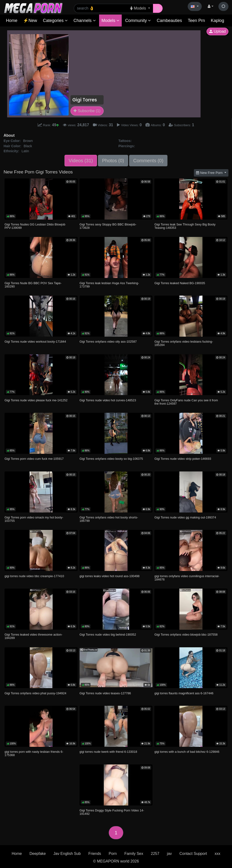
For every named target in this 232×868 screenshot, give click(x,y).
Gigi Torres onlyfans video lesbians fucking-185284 (184, 343)
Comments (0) (148, 161)
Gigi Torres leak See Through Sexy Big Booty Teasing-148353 (185, 226)
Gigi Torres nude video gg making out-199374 (185, 517)
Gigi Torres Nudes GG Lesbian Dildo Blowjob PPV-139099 (35, 226)
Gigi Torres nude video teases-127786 (105, 693)
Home (12, 21)
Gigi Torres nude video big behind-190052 (108, 635)
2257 (155, 854)
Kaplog (217, 21)
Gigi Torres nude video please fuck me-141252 (36, 400)
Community (138, 21)
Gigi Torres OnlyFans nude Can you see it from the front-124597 (186, 402)
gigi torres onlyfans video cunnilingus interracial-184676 (187, 578)
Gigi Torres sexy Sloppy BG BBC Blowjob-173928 (108, 226)
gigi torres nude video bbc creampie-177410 (34, 576)
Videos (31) (81, 161)
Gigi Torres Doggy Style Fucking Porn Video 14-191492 (112, 812)
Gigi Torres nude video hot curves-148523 (108, 400)
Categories (55, 21)
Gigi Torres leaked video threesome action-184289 (33, 636)
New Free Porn (210, 173)
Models (110, 21)
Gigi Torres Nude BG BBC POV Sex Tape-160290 (33, 285)
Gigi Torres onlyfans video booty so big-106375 (111, 459)
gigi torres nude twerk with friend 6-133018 (108, 752)
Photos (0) (113, 161)
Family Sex (134, 854)
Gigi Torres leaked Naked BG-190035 (180, 283)
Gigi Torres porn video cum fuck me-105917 (34, 459)
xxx (217, 854)
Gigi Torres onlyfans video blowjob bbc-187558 (186, 635)
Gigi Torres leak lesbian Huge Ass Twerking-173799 (109, 285)
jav (169, 854)
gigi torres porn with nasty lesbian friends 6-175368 (34, 753)
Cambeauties (169, 21)
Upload (217, 31)
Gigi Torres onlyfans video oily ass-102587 (108, 342)
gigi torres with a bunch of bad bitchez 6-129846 (187, 752)
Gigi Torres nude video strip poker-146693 (183, 459)
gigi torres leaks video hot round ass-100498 (110, 576)
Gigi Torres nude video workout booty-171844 (35, 342)
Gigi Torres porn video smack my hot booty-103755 (34, 519)
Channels (84, 21)
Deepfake (38, 854)
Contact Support (193, 854)
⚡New (30, 21)
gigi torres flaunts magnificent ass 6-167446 (184, 693)
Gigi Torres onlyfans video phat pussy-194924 (35, 693)
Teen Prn (196, 21)
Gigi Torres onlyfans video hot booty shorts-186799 (109, 519)
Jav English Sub (67, 854)
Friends (95, 854)
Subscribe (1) (87, 111)
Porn (113, 854)
